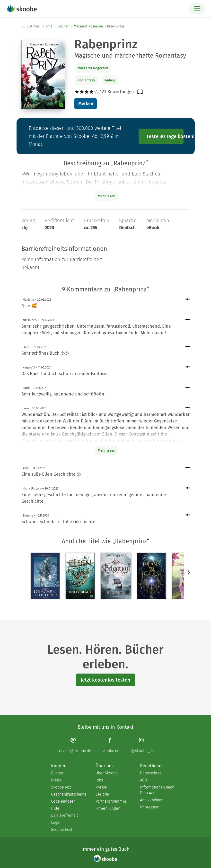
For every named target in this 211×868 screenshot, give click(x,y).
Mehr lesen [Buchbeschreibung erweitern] (106, 196)
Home (48, 26)
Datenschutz (151, 773)
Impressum (150, 807)
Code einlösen (63, 801)
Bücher (63, 26)
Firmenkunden (108, 808)
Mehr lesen (106, 451)
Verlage (102, 794)
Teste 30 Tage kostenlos (165, 136)
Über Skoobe (107, 773)
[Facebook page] (111, 745)
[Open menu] (197, 9)
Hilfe (55, 808)
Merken (86, 104)
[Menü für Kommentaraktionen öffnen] (188, 299)
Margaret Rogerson (88, 26)
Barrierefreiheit (64, 815)
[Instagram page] (143, 745)
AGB (144, 780)
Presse (101, 787)
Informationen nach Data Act (157, 790)
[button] (189, 572)
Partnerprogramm (111, 801)
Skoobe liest (62, 829)
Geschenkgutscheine (68, 794)
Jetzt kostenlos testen (105, 680)
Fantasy (110, 80)
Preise (56, 780)
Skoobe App (61, 787)
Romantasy (86, 80)
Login (56, 822)
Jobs (99, 780)
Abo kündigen (152, 800)
